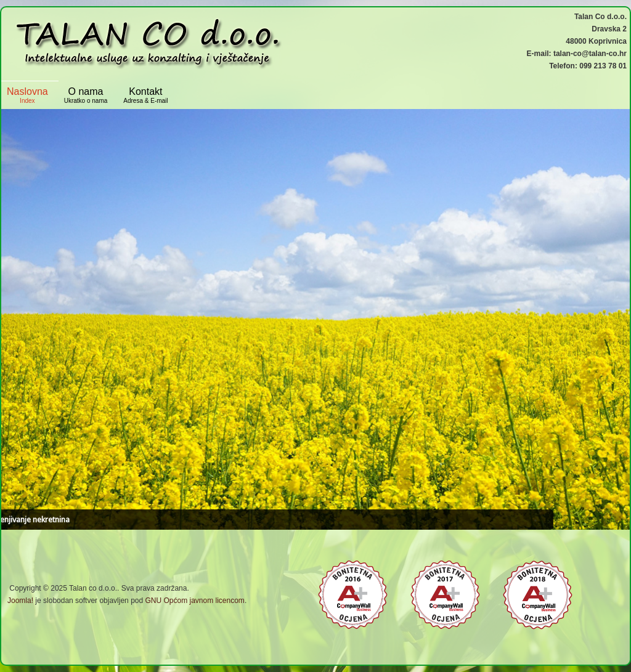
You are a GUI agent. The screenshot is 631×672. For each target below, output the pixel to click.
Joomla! (20, 601)
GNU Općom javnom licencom (194, 601)
